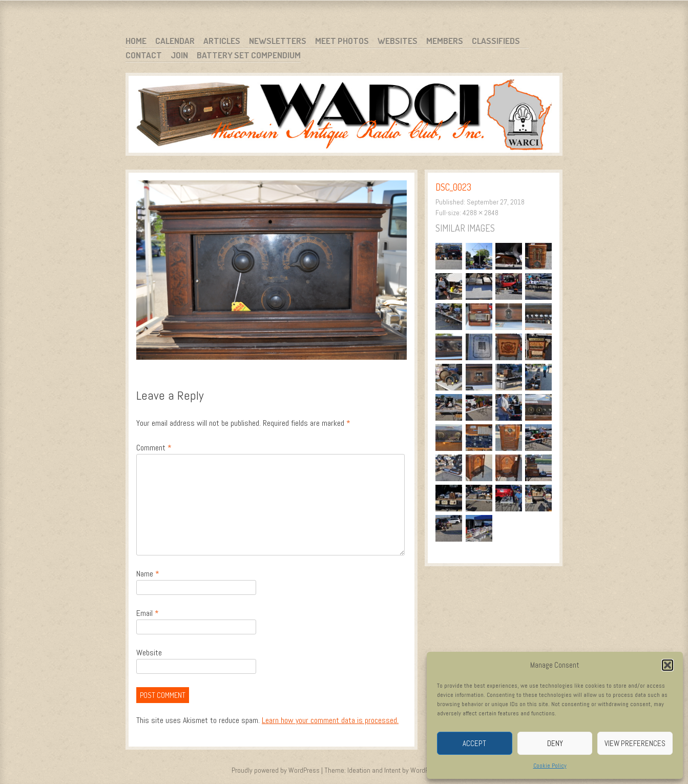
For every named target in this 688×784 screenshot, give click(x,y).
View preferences (635, 743)
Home (136, 41)
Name (148, 574)
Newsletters (278, 41)
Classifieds (496, 41)
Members (445, 41)
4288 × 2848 (481, 213)
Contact (144, 55)
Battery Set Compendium (249, 55)
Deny (555, 743)
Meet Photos (342, 41)
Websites (398, 41)
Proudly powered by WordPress (276, 770)
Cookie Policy (550, 766)
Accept (474, 743)
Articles (222, 41)
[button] (668, 665)
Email (148, 613)
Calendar (175, 41)
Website (149, 653)
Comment (154, 448)
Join (179, 55)
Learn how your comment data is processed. (330, 720)
